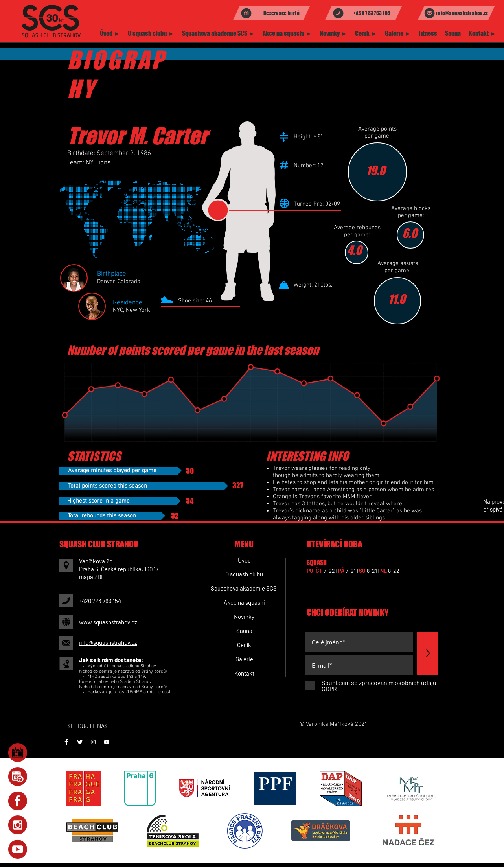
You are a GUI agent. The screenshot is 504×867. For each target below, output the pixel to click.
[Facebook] (66, 742)
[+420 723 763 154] (363, 13)
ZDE (99, 577)
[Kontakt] (244, 674)
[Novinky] (244, 617)
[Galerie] (244, 659)
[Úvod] (244, 561)
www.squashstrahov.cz (108, 622)
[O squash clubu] (244, 574)
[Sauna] (244, 631)
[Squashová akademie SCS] (244, 589)
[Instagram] (93, 742)
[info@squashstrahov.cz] (456, 13)
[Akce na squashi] (244, 603)
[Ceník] (244, 645)
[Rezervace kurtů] (271, 13)
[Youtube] (107, 742)
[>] (428, 654)
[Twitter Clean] (80, 742)
